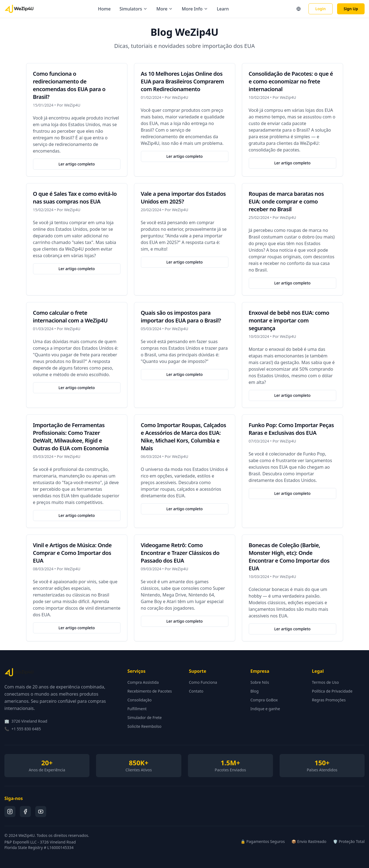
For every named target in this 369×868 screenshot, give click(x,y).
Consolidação (140, 700)
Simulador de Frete (145, 718)
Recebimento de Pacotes (150, 691)
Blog (255, 691)
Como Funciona (203, 682)
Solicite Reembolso (144, 726)
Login (321, 9)
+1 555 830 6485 (26, 729)
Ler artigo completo (76, 164)
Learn (223, 9)
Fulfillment (137, 709)
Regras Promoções (329, 700)
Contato (196, 691)
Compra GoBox (264, 700)
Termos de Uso (326, 682)
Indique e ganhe (265, 709)
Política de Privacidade (332, 691)
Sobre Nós (260, 682)
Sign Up (351, 9)
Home (104, 9)
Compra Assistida (143, 682)
